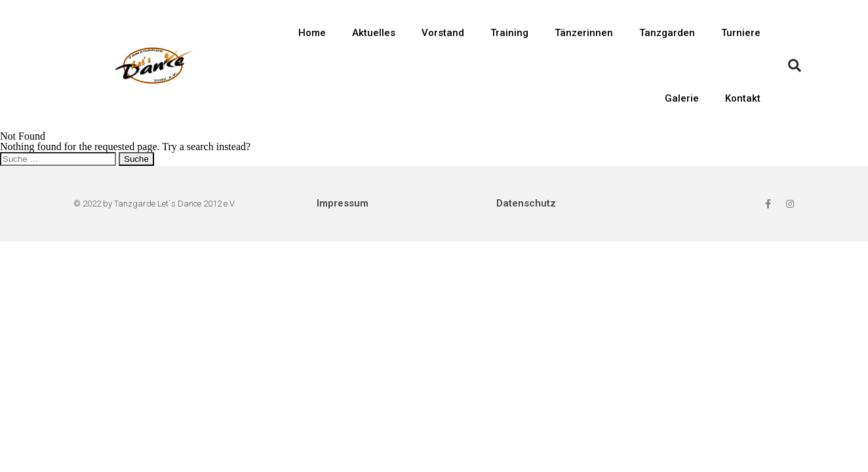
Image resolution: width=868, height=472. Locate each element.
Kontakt (743, 98)
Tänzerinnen (584, 33)
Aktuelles (374, 33)
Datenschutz (526, 203)
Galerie (682, 98)
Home (312, 33)
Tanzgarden (667, 33)
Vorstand (443, 33)
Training (509, 33)
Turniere (741, 33)
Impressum (343, 203)
